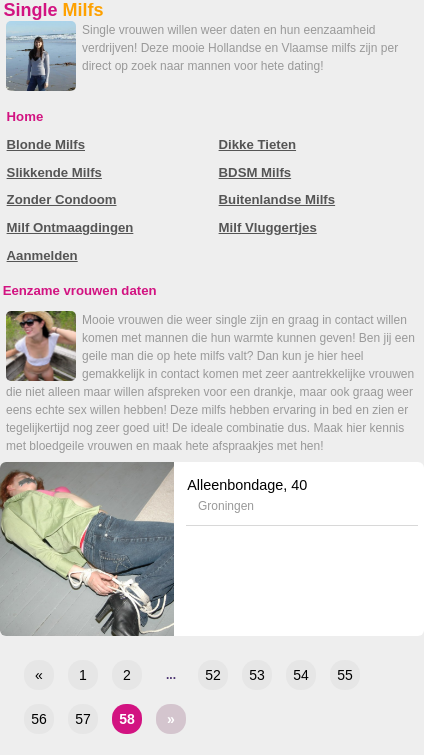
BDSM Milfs (255, 172)
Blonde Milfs (46, 144)
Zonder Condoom (62, 199)
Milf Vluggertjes (268, 227)
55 (345, 675)
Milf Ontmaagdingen (70, 227)
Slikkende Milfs (54, 172)
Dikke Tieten (257, 144)
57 (83, 719)
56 (39, 719)
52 (213, 675)
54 (301, 675)
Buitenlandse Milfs (277, 199)
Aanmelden (42, 255)
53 (257, 675)
